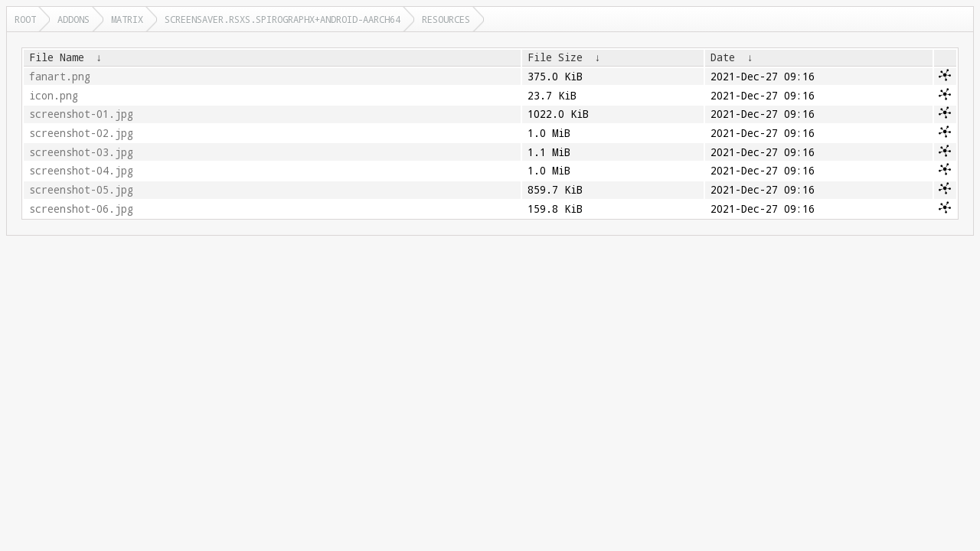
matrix (127, 19)
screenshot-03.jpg (81, 152)
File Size (555, 57)
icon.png (54, 96)
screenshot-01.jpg (81, 114)
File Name (57, 57)
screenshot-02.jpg (81, 133)
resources (446, 19)
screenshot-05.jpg (81, 190)
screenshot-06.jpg (81, 209)
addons (73, 19)
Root (25, 19)
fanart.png (60, 77)
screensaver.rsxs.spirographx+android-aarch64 (283, 19)
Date (723, 57)
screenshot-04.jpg (81, 171)
